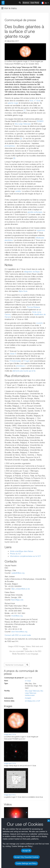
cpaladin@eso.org (18, 573)
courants (40, 323)
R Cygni (26, 361)
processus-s (21, 366)
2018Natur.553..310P (33, 701)
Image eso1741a (10, 734)
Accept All (26, 851)
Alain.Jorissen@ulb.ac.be (21, 589)
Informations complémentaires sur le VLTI (25, 556)
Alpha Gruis (23, 291)
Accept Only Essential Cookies (26, 857)
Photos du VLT (15, 554)
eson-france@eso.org (19, 632)
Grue (31, 101)
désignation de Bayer (32, 272)
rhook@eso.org (17, 616)
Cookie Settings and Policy (26, 863)
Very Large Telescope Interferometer (34, 693)
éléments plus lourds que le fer (24, 371)
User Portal (35, 3)
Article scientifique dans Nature (22, 551)
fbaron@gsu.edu (17, 600)
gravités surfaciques (35, 212)
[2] (21, 138)
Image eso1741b (10, 763)
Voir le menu (9, 8)
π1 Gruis (28, 681)
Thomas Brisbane (33, 307)
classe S (13, 354)
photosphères (10, 146)
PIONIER (40, 121)
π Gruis (37, 101)
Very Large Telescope (23, 124)
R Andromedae (15, 361)
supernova (41, 230)
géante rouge (13, 103)
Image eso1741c (10, 795)
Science (26, 3)
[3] (14, 158)
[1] (24, 110)
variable (18, 191)
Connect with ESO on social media (18, 635)
